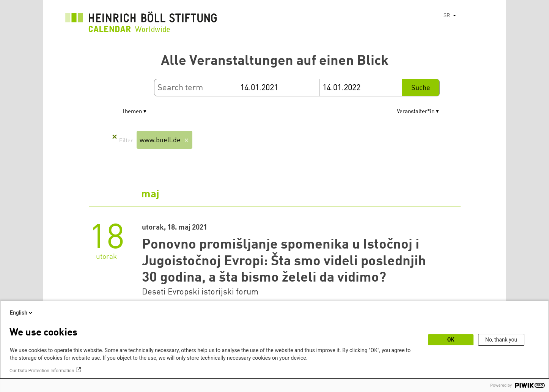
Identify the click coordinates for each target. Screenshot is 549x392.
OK (451, 340)
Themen (132, 112)
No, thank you (501, 340)
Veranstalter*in (416, 112)
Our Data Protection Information (42, 371)
